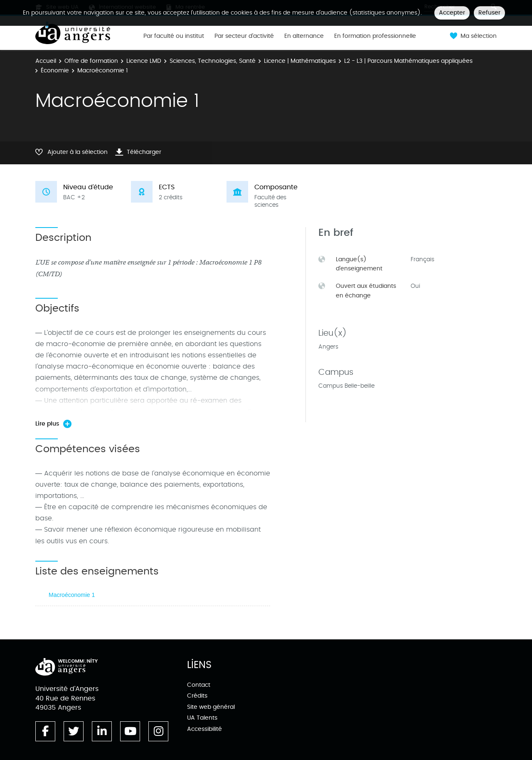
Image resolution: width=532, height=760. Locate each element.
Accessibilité (204, 729)
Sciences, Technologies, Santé (213, 61)
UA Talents (202, 718)
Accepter (452, 13)
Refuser (489, 13)
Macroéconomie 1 (72, 595)
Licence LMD (144, 61)
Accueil (46, 61)
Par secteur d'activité (244, 36)
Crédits (197, 696)
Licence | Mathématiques (300, 61)
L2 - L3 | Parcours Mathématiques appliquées (408, 61)
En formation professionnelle (375, 36)
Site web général (211, 707)
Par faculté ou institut (174, 36)
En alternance (304, 36)
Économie (55, 71)
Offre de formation (91, 61)
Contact (199, 685)
